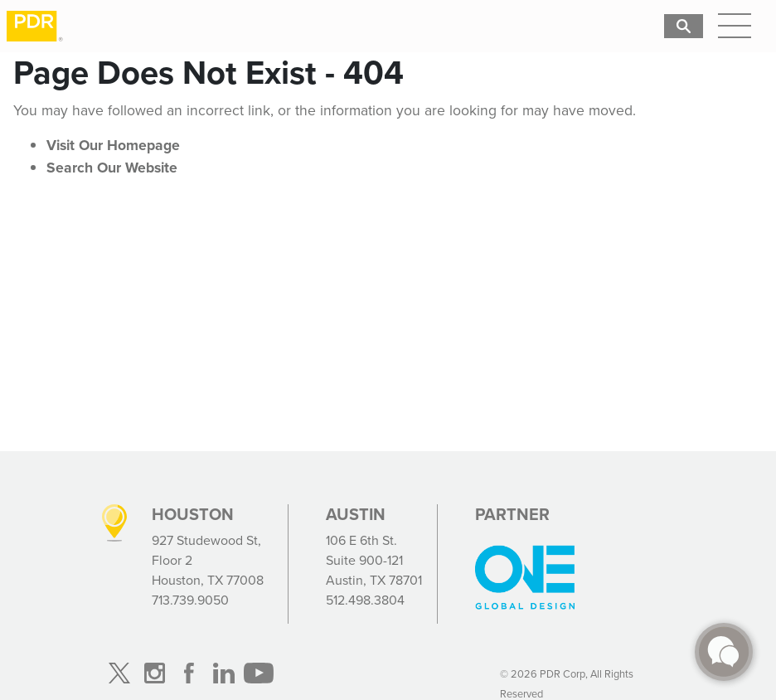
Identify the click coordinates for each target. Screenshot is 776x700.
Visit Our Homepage (113, 145)
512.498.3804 (365, 600)
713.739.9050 (190, 600)
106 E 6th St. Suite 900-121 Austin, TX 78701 (374, 560)
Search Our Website (112, 168)
